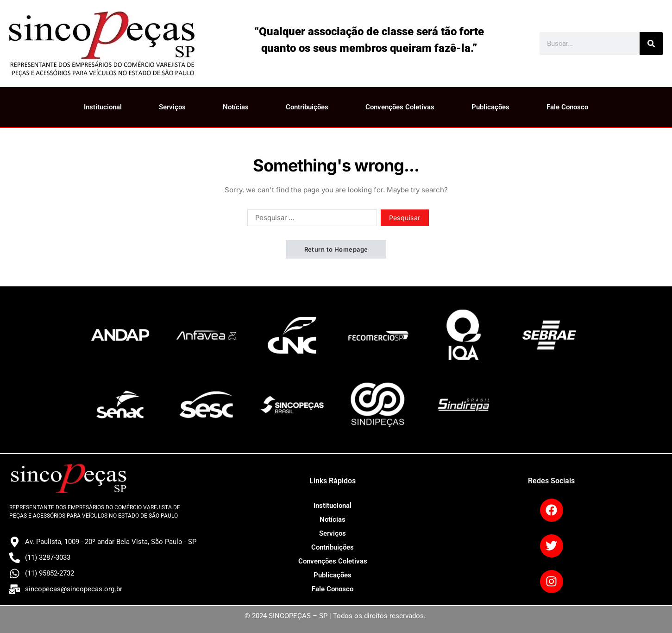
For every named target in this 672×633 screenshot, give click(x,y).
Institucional (103, 107)
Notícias (236, 107)
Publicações (490, 107)
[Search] (651, 44)
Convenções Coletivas (400, 107)
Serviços (172, 107)
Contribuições (307, 107)
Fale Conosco (567, 107)
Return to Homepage (336, 249)
